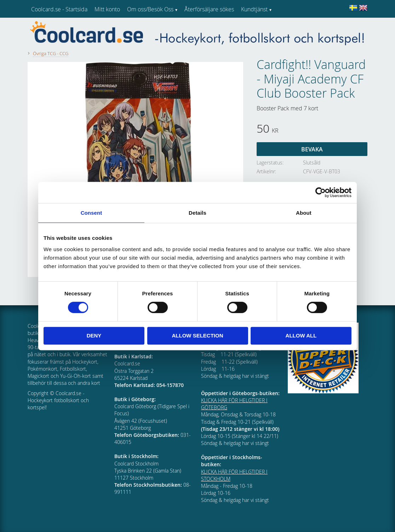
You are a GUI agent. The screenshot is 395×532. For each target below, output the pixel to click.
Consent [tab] (91, 213)
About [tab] (304, 213)
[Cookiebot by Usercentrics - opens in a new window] (320, 192)
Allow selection (198, 336)
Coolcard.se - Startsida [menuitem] (59, 9)
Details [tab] (197, 213)
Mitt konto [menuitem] (107, 9)
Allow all (301, 336)
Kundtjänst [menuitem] (254, 9)
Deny (94, 336)
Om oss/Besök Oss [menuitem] (150, 9)
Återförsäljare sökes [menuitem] (209, 9)
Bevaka (312, 149)
